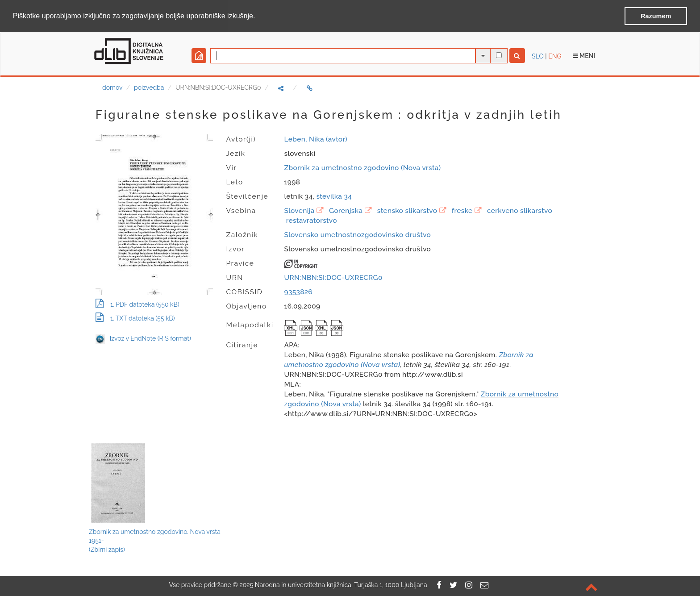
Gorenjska (346, 210)
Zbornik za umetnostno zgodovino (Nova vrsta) (362, 167)
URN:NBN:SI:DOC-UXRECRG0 (333, 277)
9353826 (298, 292)
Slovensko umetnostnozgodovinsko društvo (357, 234)
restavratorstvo (312, 220)
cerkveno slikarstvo (520, 210)
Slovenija (299, 210)
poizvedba (149, 87)
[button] (258, 17)
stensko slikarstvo (407, 210)
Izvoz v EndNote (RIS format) (143, 338)
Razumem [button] (656, 16)
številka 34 (334, 196)
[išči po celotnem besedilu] (499, 55)
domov (112, 87)
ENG (555, 56)
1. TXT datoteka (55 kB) (135, 318)
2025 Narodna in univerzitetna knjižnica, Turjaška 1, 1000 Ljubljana (333, 585)
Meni (584, 55)
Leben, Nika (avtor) (315, 139)
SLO (538, 56)
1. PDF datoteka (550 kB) (137, 304)
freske (462, 210)
